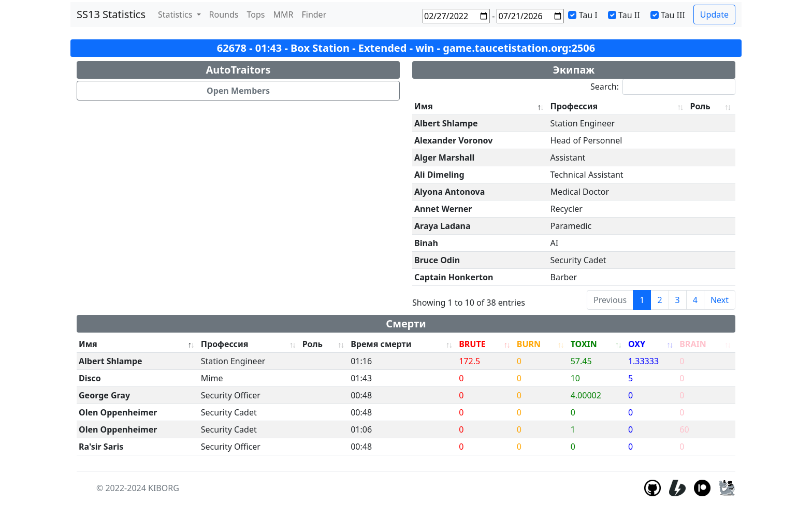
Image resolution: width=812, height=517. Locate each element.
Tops (256, 15)
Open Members (238, 91)
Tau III (673, 15)
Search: (663, 87)
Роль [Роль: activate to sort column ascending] (700, 106)
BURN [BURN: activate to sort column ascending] (529, 344)
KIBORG (164, 488)
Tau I (588, 15)
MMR (283, 15)
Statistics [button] (176, 15)
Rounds (224, 15)
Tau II (629, 15)
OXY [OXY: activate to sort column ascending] (637, 344)
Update (714, 15)
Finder (314, 15)
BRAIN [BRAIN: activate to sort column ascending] (693, 344)
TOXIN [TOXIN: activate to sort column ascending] (584, 344)
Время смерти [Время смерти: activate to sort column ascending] (381, 344)
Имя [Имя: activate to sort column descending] (424, 106)
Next (720, 300)
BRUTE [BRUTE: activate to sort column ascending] (472, 344)
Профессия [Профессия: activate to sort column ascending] (574, 106)
